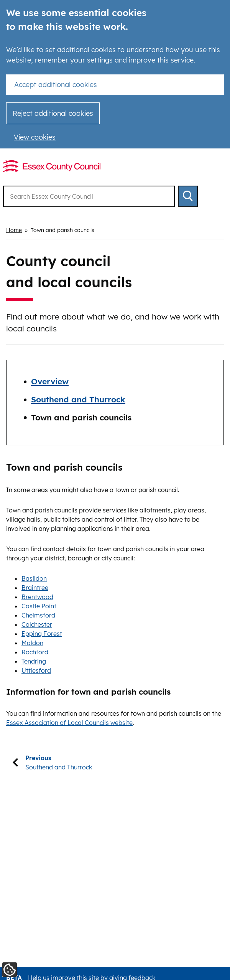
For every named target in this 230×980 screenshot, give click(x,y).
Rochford (35, 652)
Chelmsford (38, 615)
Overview (50, 381)
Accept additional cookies (56, 85)
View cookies (35, 137)
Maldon (32, 643)
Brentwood (37, 597)
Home (14, 230)
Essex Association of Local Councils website (69, 723)
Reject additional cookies (53, 113)
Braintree (35, 588)
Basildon (34, 578)
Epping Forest (42, 634)
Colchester (37, 624)
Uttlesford (36, 670)
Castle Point (39, 606)
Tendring (34, 661)
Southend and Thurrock (78, 399)
